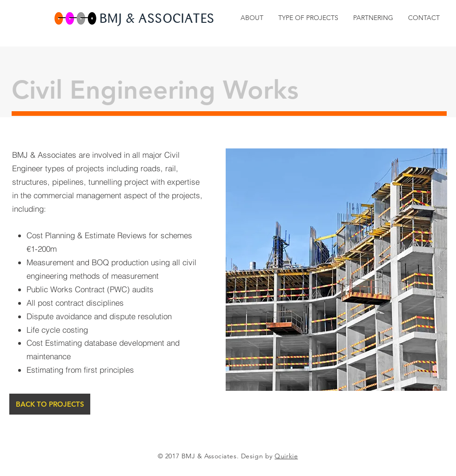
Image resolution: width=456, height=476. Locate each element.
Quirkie (286, 456)
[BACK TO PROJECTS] (50, 404)
